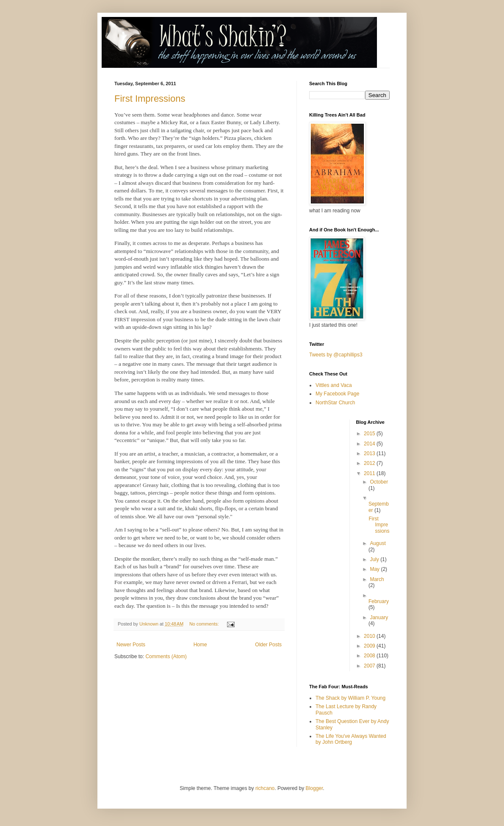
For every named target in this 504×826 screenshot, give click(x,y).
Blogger (314, 788)
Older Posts (268, 645)
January (379, 617)
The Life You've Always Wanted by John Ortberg (351, 739)
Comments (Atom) (166, 656)
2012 (370, 463)
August (378, 543)
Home (200, 645)
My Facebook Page (337, 394)
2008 (370, 656)
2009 (370, 646)
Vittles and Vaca (334, 385)
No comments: (205, 624)
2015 (370, 434)
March (377, 579)
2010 (370, 636)
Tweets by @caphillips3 (336, 355)
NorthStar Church (335, 403)
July (375, 559)
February (379, 601)
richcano (265, 788)
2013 (370, 453)
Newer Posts (131, 645)
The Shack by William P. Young (350, 698)
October (379, 482)
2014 (370, 444)
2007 (370, 666)
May (375, 569)
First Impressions (150, 99)
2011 (370, 473)
